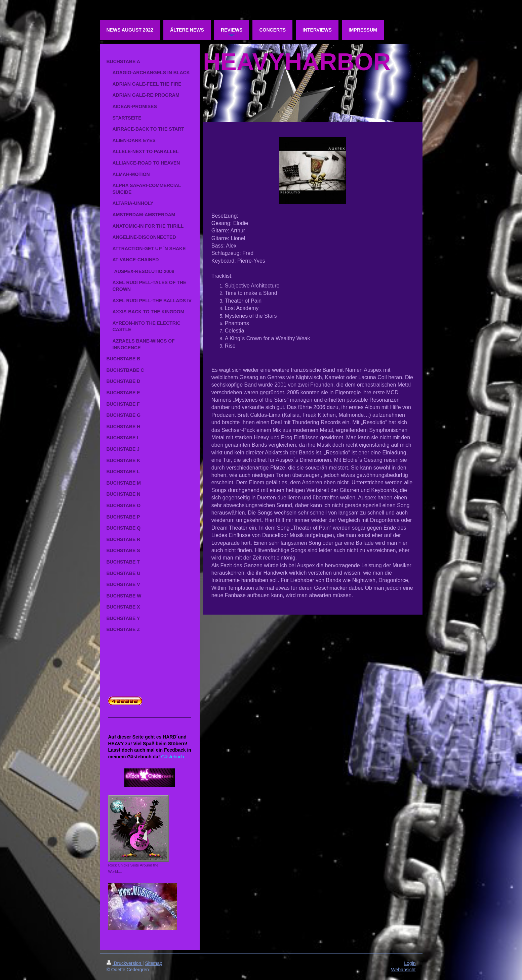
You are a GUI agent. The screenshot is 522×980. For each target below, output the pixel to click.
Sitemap (154, 963)
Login (410, 963)
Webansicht (404, 970)
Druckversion (125, 963)
